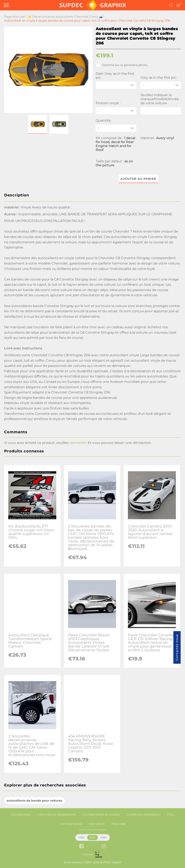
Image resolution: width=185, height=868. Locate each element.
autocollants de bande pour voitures (34, 801)
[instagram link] (104, 847)
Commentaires (71, 824)
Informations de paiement (57, 814)
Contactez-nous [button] (177, 647)
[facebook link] (81, 847)
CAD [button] (104, 837)
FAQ (171, 814)
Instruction (97, 824)
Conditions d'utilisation (143, 814)
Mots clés (119, 824)
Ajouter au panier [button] (138, 179)
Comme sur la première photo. (122, 65)
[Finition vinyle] (116, 111)
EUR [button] (92, 837)
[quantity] (116, 128)
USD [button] (81, 837)
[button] (38, 124)
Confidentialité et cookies (101, 814)
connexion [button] (78, 443)
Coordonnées (21, 814)
